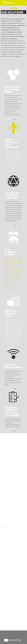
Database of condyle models (11, 313)
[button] (3, 528)
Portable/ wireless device (13, 366)
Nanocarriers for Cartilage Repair (12, 89)
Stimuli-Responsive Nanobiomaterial (12, 143)
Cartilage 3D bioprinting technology (12, 195)
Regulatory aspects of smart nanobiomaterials (12, 412)
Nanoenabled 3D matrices (11, 252)
